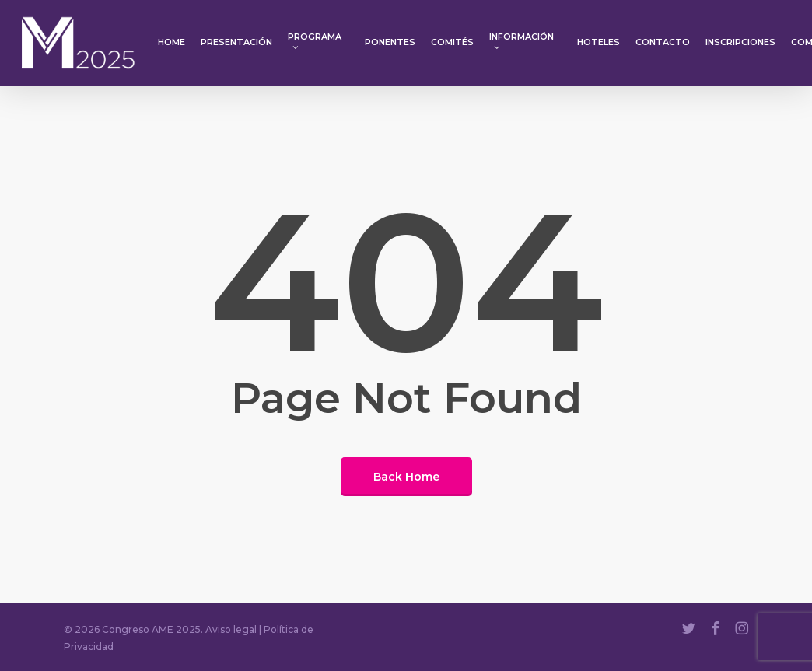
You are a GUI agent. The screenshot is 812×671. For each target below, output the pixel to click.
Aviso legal (231, 629)
